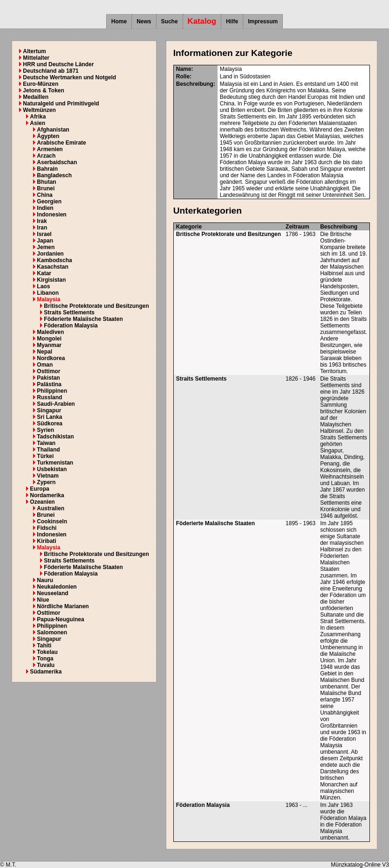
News (144, 21)
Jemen (46, 247)
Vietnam (48, 476)
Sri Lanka (49, 417)
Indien (45, 208)
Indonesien (51, 215)
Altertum (34, 51)
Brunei (46, 188)
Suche (170, 21)
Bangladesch (54, 175)
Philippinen (52, 391)
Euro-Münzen (41, 84)
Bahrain (47, 169)
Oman (45, 365)
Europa (39, 489)
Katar (44, 273)
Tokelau (47, 652)
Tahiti (44, 646)
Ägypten (48, 136)
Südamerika (46, 672)
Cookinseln (52, 521)
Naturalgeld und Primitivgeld (61, 104)
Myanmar (49, 345)
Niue (43, 600)
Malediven (50, 332)
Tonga (45, 659)
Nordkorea (51, 358)
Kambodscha (54, 260)
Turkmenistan (55, 463)
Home (119, 21)
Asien (38, 123)
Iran (42, 228)
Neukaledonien (57, 587)
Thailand (48, 450)
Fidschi (47, 528)
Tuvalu (46, 665)
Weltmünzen (39, 110)
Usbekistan (52, 469)
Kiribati (46, 541)
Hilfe (232, 21)
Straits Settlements (69, 312)
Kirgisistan (51, 280)
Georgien (49, 201)
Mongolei (49, 339)
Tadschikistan (55, 437)
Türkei (45, 456)
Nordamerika (47, 495)
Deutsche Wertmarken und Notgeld (69, 77)
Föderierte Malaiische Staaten (83, 319)
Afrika (38, 117)
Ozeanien (42, 502)
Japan (45, 241)
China (44, 195)
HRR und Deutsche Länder (58, 64)
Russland (49, 397)
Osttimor (48, 371)
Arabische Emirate (61, 143)
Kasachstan (52, 267)
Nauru (45, 580)
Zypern (46, 482)
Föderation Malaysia (71, 326)
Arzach (46, 156)
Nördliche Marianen (63, 606)
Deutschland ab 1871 (51, 71)
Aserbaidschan (57, 162)
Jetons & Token (43, 90)
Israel (44, 234)
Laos (43, 286)
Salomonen (52, 632)
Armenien (50, 149)
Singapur (49, 410)
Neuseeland (52, 593)
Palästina (49, 384)
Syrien (45, 430)
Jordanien (50, 254)
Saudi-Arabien (56, 404)
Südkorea (50, 424)
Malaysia (48, 299)
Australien (51, 508)
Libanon (48, 293)
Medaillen (36, 97)
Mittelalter (36, 58)
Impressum (263, 21)
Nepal (44, 352)
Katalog (202, 21)
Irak (42, 221)
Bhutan (46, 182)
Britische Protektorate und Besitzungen (96, 306)
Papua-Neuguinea (60, 619)
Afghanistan (53, 130)
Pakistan (48, 378)
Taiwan (46, 443)
